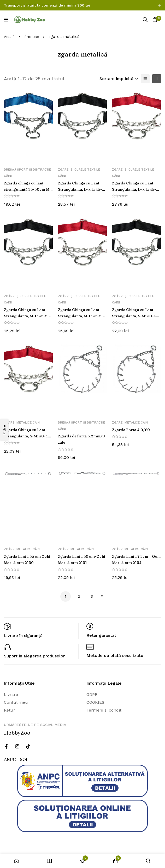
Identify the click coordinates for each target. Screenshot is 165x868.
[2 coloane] (157, 79)
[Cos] (155, 20)
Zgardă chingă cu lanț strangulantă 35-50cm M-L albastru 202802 (26, 189)
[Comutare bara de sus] (160, 5)
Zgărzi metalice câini (22, 422)
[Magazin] (49, 861)
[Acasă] (16, 861)
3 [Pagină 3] (92, 596)
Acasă (10, 37)
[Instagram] (17, 746)
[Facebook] (6, 746)
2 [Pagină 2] (79, 596)
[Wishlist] (82, 861)
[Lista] (145, 79)
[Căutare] (144, 20)
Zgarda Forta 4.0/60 (133, 430)
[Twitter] (28, 746)
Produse (33, 37)
